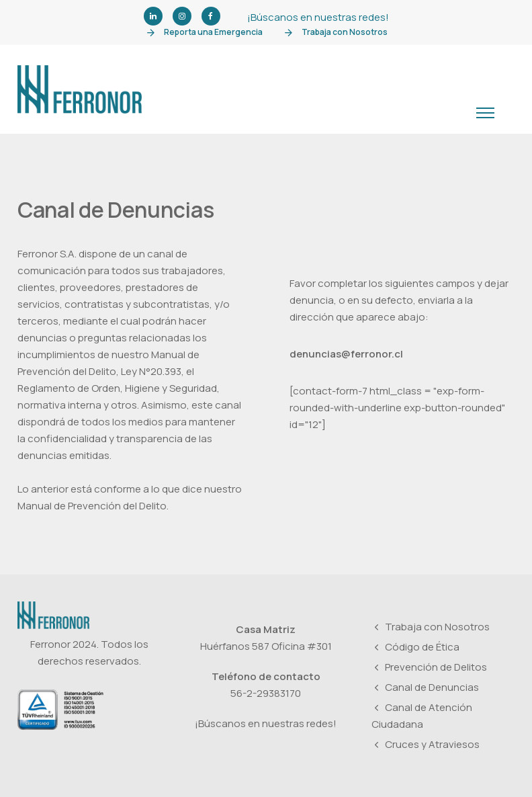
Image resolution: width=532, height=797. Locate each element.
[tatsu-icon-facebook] (211, 17)
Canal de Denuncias (432, 688)
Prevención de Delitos (436, 668)
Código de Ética (422, 647)
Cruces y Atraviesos (432, 745)
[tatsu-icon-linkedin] (153, 17)
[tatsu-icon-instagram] (182, 17)
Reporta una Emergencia (213, 32)
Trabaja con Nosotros (345, 32)
